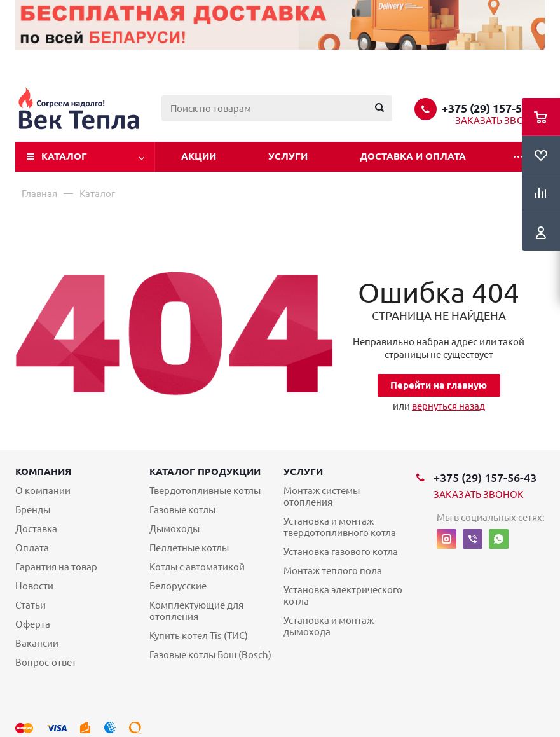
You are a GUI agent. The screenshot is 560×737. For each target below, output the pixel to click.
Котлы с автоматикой (197, 567)
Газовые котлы (182, 510)
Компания (43, 472)
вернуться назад (448, 406)
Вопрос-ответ (46, 662)
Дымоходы (174, 529)
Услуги (288, 156)
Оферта (33, 624)
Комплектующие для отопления (196, 611)
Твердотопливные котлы (205, 491)
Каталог (64, 156)
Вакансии (37, 643)
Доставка (36, 529)
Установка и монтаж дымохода (329, 626)
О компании (43, 491)
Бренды (33, 510)
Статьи (31, 605)
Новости (34, 586)
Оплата (32, 548)
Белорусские (178, 586)
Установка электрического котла (343, 596)
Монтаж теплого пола (333, 571)
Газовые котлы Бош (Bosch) (210, 655)
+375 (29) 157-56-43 (493, 108)
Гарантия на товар (56, 567)
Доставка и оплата (413, 156)
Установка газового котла (341, 552)
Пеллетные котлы (189, 548)
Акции (199, 156)
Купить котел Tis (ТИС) (199, 636)
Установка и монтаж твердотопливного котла (340, 527)
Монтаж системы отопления (322, 496)
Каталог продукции (205, 472)
